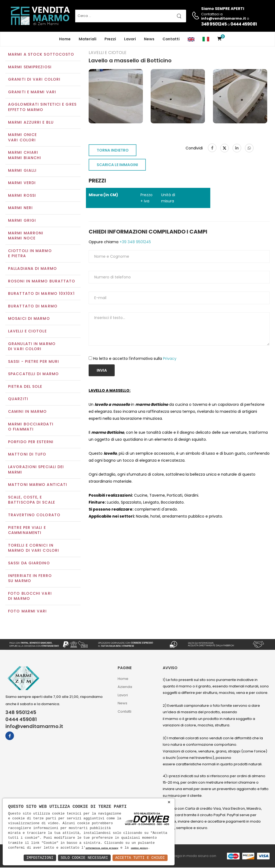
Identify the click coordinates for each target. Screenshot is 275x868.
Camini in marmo (28, 412)
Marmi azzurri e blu (31, 123)
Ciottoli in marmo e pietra (30, 254)
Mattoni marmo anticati (38, 485)
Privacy (170, 359)
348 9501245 (214, 24)
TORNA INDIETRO (113, 151)
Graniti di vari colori (34, 80)
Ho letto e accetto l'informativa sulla (135, 359)
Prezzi (110, 39)
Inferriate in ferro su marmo (30, 579)
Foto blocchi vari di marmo (30, 597)
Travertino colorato (34, 515)
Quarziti (18, 400)
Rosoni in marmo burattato (42, 282)
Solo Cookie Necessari (84, 858)
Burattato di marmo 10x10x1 (41, 294)
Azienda (125, 688)
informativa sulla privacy (102, 848)
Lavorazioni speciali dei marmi (36, 470)
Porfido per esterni (31, 442)
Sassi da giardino (29, 564)
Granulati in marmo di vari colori (32, 347)
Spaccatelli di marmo (33, 375)
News (149, 39)
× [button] (169, 802)
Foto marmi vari (28, 612)
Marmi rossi (22, 196)
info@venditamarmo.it (34, 727)
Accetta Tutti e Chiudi (140, 858)
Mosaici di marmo (29, 319)
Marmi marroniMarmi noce (26, 236)
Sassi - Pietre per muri (34, 362)
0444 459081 (244, 24)
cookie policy (139, 848)
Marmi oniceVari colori (22, 138)
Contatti (171, 39)
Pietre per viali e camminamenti (27, 531)
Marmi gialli (22, 171)
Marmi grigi (22, 221)
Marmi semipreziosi (30, 67)
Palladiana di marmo (32, 269)
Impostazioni (40, 858)
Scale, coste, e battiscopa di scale (32, 500)
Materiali (88, 39)
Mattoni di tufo (27, 455)
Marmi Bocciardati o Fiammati (31, 427)
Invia (102, 371)
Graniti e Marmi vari (32, 92)
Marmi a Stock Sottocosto (41, 55)
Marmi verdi (22, 184)
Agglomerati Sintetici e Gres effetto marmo (42, 108)
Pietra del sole (25, 387)
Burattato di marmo (33, 307)
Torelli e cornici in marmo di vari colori (34, 548)
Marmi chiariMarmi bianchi (25, 156)
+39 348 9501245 (135, 242)
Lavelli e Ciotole (27, 332)
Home (65, 39)
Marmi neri (20, 209)
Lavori (130, 39)
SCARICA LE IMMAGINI (117, 166)
